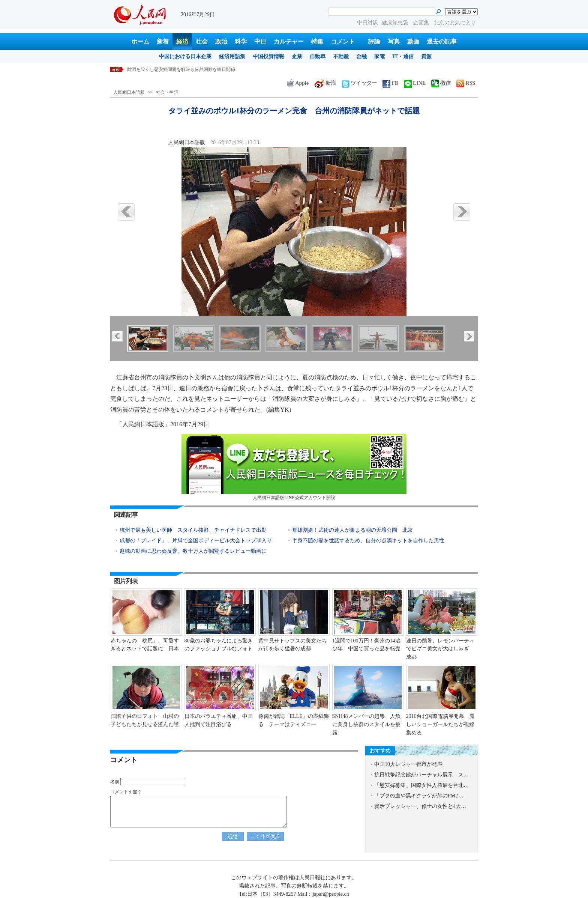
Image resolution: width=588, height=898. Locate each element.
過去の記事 (442, 41)
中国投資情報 (268, 56)
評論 (374, 41)
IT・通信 (403, 56)
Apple (298, 83)
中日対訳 (367, 23)
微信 (441, 83)
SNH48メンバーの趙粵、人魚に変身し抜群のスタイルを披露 (366, 724)
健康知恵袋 (396, 23)
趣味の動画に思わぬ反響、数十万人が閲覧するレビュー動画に (193, 551)
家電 (379, 56)
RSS (466, 83)
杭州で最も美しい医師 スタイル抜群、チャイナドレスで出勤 (193, 530)
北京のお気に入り (455, 23)
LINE (415, 83)
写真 (394, 41)
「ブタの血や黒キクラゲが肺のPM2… (419, 796)
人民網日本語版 (129, 92)
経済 (182, 41)
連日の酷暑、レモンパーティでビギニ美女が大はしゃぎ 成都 (440, 649)
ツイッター (359, 83)
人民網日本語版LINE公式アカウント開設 (294, 467)
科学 (241, 41)
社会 (202, 41)
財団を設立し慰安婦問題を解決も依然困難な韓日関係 (181, 69)
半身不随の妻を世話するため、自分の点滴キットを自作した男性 (368, 541)
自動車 (318, 56)
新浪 (325, 83)
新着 (163, 41)
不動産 (341, 56)
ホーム (140, 41)
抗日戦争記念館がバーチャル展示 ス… (421, 775)
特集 (317, 41)
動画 (413, 41)
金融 (361, 56)
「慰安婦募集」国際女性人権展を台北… (421, 785)
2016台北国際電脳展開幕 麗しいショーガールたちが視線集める (440, 724)
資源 (426, 56)
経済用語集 (232, 56)
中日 (260, 41)
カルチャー (289, 41)
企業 (297, 56)
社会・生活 (167, 92)
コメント (343, 41)
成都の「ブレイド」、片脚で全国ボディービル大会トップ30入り (196, 541)
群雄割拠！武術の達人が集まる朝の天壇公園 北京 (352, 530)
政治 (221, 41)
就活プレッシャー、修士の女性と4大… (420, 806)
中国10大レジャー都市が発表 (408, 764)
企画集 (422, 23)
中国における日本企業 (185, 56)
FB (390, 83)
